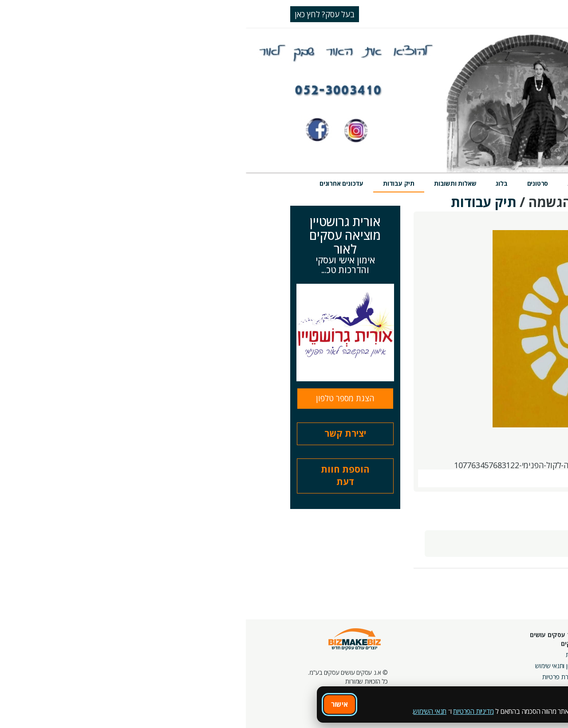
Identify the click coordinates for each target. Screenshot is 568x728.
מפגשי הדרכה (378, 668)
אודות (326, 655)
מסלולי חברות (476, 646)
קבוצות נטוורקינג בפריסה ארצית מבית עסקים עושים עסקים (462, 677)
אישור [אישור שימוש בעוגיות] (94, 704)
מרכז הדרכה (381, 657)
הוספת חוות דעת (99, 476)
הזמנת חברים (539, 668)
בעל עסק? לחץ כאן (79, 14)
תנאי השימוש (184, 711)
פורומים (421, 668)
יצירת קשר (99, 433)
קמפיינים (482, 657)
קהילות (422, 679)
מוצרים (416, 183)
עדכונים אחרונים (96, 183)
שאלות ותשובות (209, 183)
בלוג (256, 183)
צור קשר (385, 679)
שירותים (456, 183)
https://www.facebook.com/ (464, 465)
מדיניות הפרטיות (227, 711)
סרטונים (292, 183)
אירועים (377, 183)
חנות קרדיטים (538, 657)
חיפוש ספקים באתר (531, 646)
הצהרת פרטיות (315, 677)
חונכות (387, 646)
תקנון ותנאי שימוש (311, 666)
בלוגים (423, 657)
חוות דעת (334, 183)
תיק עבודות (153, 183)
